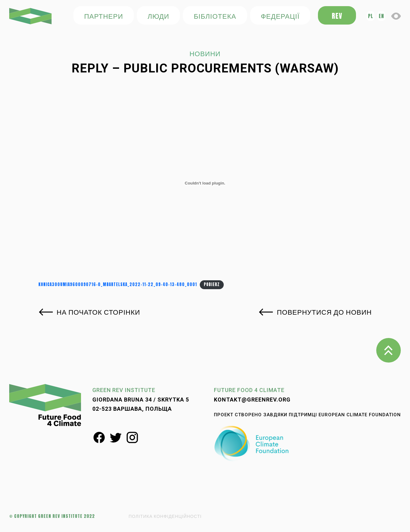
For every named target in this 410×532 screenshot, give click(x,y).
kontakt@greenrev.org (252, 400)
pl (371, 16)
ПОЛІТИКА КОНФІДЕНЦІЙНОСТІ (165, 516)
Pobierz (212, 284)
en (381, 16)
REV (337, 16)
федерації (280, 16)
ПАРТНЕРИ (104, 16)
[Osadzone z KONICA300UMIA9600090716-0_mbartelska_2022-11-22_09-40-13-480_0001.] (205, 183)
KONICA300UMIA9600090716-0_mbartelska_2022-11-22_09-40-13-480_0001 (118, 284)
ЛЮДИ (158, 16)
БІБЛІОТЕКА (215, 16)
